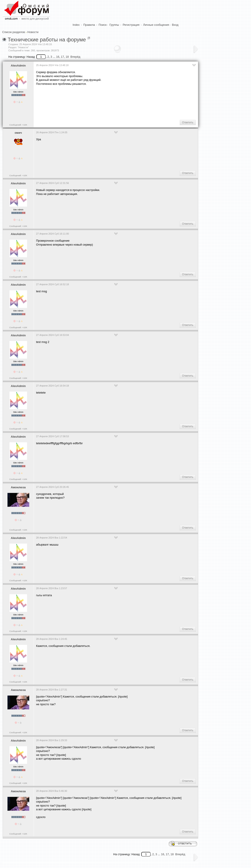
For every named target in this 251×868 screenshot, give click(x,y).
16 (58, 57)
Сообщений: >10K (18, 125)
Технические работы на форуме (47, 40)
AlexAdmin (18, 66)
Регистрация (131, 25)
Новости (33, 32)
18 (67, 57)
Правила (89, 25)
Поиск (103, 25)
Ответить (188, 122)
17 (62, 57)
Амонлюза (18, 487)
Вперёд (75, 57)
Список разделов (14, 32)
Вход (175, 25)
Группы (114, 25)
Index (76, 25)
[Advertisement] (116, 102)
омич (18, 133)
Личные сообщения (156, 25)
